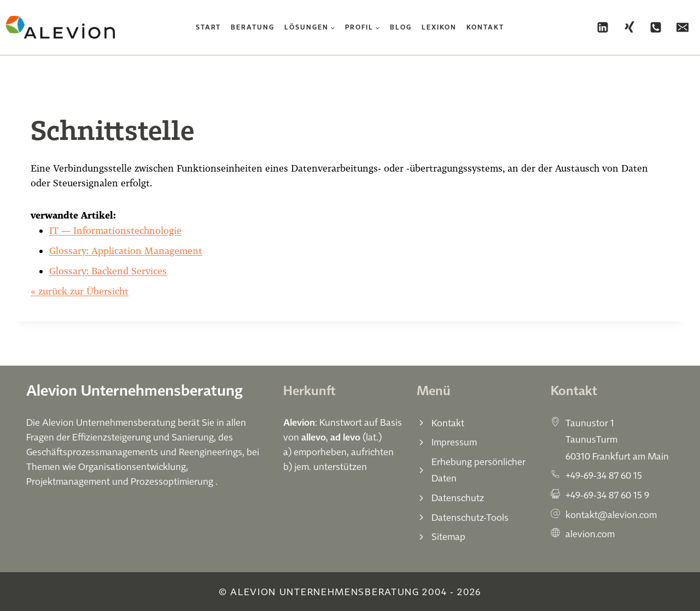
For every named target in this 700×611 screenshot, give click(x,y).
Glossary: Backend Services (108, 271)
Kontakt (485, 27)
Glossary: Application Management (126, 251)
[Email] (682, 27)
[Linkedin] (603, 27)
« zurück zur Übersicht (80, 291)
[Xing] (629, 27)
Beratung (253, 27)
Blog (401, 27)
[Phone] (656, 27)
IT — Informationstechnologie (115, 230)
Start (208, 27)
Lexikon (439, 27)
